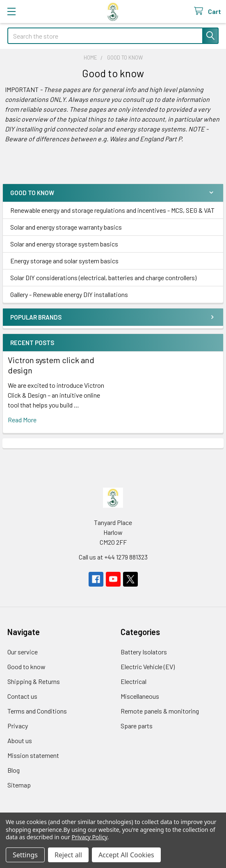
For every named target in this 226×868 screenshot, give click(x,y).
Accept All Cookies (126, 855)
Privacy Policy (90, 837)
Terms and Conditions (37, 711)
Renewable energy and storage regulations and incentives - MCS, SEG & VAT (112, 210)
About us (20, 740)
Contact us (22, 696)
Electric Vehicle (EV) (148, 667)
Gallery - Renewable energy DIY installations (69, 294)
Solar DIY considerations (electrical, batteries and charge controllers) (103, 277)
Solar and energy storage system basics (64, 244)
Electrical (134, 681)
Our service (23, 652)
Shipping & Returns (34, 681)
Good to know (26, 667)
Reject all (68, 855)
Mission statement (33, 755)
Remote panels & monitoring (160, 711)
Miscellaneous (140, 696)
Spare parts (137, 726)
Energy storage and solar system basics (64, 261)
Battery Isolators (144, 652)
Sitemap (19, 785)
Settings (25, 855)
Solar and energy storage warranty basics (66, 227)
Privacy (18, 726)
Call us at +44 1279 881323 (113, 557)
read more (22, 420)
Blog (14, 770)
